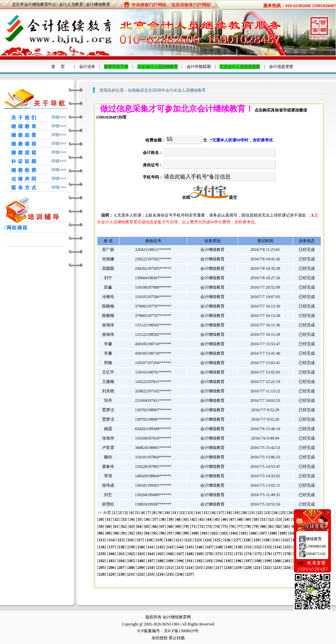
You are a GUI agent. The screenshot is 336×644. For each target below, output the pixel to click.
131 (276, 540)
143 (170, 547)
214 (189, 568)
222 (267, 568)
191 (190, 561)
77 (240, 526)
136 (102, 547)
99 (186, 533)
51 (263, 519)
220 (248, 568)
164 (150, 554)
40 (178, 519)
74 (217, 526)
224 (287, 568)
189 (170, 561)
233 (150, 574)
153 (268, 547)
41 (186, 519)
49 (248, 519)
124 (207, 540)
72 (201, 526)
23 (267, 513)
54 (287, 519)
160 (111, 554)
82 (279, 526)
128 (246, 540)
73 (209, 526)
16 (213, 513)
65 (147, 526)
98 (178, 533)
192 (199, 561)
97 (170, 533)
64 (139, 526)
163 (141, 554)
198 (258, 561)
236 (180, 574)
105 (243, 533)
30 (101, 519)
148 (219, 547)
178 (287, 554)
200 (277, 561)
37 (155, 519)
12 (182, 513)
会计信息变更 (281, 67)
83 (287, 526)
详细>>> (59, 117)
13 (190, 513)
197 (248, 561)
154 (277, 547)
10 (167, 513)
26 (291, 513)
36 (147, 519)
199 (268, 561)
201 (287, 561)
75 (225, 526)
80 (263, 526)
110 (292, 533)
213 (179, 568)
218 (228, 568)
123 (198, 540)
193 (209, 561)
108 (273, 533)
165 (160, 554)
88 (101, 533)
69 (178, 526)
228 (102, 574)
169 (199, 554)
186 (141, 561)
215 (199, 568)
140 (141, 547)
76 (232, 526)
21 (252, 513)
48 (240, 519)
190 (180, 561)
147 (209, 547)
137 (111, 547)
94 (147, 533)
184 (121, 561)
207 (121, 568)
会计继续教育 (98, 4)
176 (268, 554)
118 (149, 540)
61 (116, 526)
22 (260, 513)
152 (258, 547)
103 (224, 533)
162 (131, 554)
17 (221, 513)
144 (180, 547)
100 (195, 533)
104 (234, 533)
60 (108, 526)
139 (131, 547)
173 (238, 554)
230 (121, 574)
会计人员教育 (71, 4)
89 (108, 533)
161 (121, 554)
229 (111, 574)
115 (121, 540)
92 (132, 533)
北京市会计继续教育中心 (34, 4)
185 (131, 561)
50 (256, 519)
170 (209, 554)
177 (277, 554)
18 (229, 513)
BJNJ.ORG (171, 624)
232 (141, 574)
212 (170, 568)
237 (190, 574)
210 (150, 568)
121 (178, 540)
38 (163, 519)
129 (256, 540)
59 (101, 526)
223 (277, 568)
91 (124, 533)
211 (160, 568)
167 (180, 554)
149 (229, 547)
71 (194, 526)
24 (275, 513)
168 (190, 554)
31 (108, 519)
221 (258, 568)
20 (244, 513)
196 (238, 561)
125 (217, 540)
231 (131, 574)
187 (150, 561)
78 (248, 526)
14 (198, 513)
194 (219, 561)
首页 (61, 67)
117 (140, 540)
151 (248, 547)
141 (150, 547)
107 (263, 533)
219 (238, 568)
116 (130, 540)
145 (190, 547)
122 (188, 540)
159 (102, 554)
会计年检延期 (199, 67)
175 (258, 554)
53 (279, 519)
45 (217, 519)
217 (219, 568)
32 (116, 519)
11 (175, 513)
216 (209, 568)
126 (227, 540)
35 (139, 519)
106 (253, 533)
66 (155, 526)
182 (102, 561)
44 (209, 519)
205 (102, 568)
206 (111, 568)
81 (271, 526)
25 (283, 513)
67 (163, 526)
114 (111, 540)
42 (194, 519)
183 (111, 561)
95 (155, 533)
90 (116, 533)
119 (159, 540)
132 (285, 540)
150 (238, 547)
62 (124, 526)
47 (232, 519)
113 (102, 540)
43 (201, 519)
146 (199, 547)
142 (160, 547)
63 (132, 526)
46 (225, 519)
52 (271, 519)
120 (168, 540)
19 (236, 513)
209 (141, 568)
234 (160, 574)
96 (163, 533)
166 (170, 554)
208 (131, 568)
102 (214, 533)
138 (121, 547)
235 (170, 574)
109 (282, 533)
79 (256, 526)
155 (287, 547)
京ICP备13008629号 (181, 631)
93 (139, 533)
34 (132, 519)
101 (204, 533)
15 (205, 513)
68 (170, 526)
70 (186, 526)
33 (124, 519)
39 (170, 519)
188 (160, 561)
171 (219, 554)
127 (237, 540)
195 (229, 561)
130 (266, 540)
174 (248, 554)
